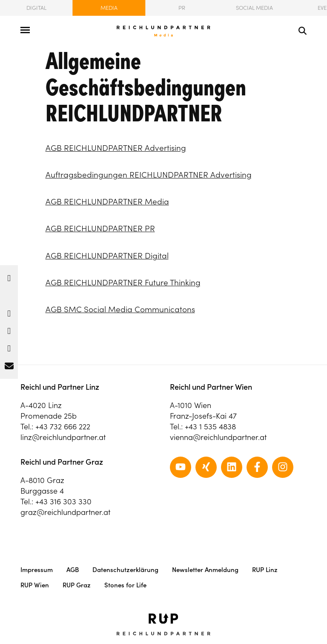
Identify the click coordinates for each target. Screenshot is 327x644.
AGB (73, 570)
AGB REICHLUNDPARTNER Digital (107, 256)
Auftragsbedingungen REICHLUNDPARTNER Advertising (149, 175)
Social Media (254, 8)
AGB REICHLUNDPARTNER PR (100, 228)
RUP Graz (77, 585)
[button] (9, 276)
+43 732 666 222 (63, 427)
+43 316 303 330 (63, 502)
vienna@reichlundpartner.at (218, 437)
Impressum (37, 570)
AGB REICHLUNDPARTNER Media (107, 201)
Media (109, 8)
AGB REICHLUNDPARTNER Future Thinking (123, 282)
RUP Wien (35, 585)
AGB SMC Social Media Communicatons (120, 309)
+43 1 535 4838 (210, 427)
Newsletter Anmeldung (205, 570)
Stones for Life (125, 585)
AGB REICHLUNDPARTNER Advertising (116, 148)
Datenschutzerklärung (125, 570)
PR (182, 8)
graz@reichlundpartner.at (65, 512)
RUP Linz (265, 570)
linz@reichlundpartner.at (63, 437)
